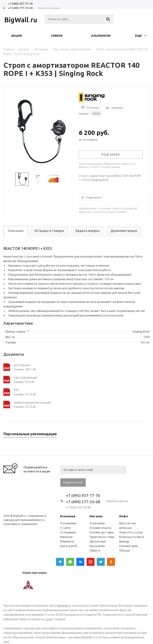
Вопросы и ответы (132, 537)
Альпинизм (101, 36)
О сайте (65, 528)
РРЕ (16, 390)
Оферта (95, 550)
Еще (141, 36)
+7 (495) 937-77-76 (20, 4)
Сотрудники (68, 532)
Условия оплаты (100, 528)
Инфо (124, 516)
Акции (17, 36)
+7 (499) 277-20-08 (20, 8)
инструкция (22, 365)
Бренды (124, 541)
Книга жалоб (69, 546)
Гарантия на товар (102, 537)
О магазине (97, 523)
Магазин (96, 516)
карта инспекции (25, 377)
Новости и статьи (131, 532)
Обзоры (125, 550)
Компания (68, 516)
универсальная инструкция (32, 402)
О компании (68, 523)
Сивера (57, 36)
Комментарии (129, 546)
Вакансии (66, 537)
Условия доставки (102, 532)
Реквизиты (67, 541)
